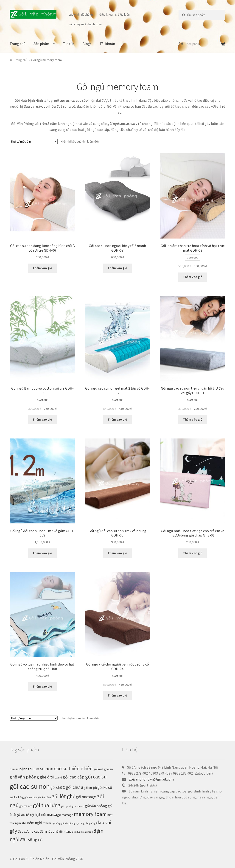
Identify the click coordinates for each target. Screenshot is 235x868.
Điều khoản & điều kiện (115, 14)
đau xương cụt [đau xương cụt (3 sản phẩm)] (28, 831)
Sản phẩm (41, 44)
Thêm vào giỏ (42, 268)
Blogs (87, 44)
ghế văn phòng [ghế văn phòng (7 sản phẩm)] (24, 777)
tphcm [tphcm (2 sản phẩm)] (47, 823)
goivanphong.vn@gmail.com (151, 779)
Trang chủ (18, 44)
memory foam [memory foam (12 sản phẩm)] (90, 814)
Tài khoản (107, 44)
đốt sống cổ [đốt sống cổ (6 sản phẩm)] (31, 840)
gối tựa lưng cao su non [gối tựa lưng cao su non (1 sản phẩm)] (73, 806)
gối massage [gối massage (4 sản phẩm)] (86, 797)
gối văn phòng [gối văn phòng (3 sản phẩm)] (96, 806)
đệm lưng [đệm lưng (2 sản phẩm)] (65, 832)
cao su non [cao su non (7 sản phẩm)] (43, 769)
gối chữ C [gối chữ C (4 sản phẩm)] (58, 787)
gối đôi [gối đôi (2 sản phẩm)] (21, 815)
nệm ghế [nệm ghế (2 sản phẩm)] (21, 823)
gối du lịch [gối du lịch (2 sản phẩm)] (90, 788)
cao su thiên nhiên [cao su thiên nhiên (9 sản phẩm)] (73, 768)
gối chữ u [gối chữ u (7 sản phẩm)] (74, 787)
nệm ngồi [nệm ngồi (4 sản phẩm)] (35, 823)
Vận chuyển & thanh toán (85, 24)
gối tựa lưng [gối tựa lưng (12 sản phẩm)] (47, 805)
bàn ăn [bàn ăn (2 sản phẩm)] (14, 769)
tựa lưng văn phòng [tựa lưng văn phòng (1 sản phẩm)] (86, 823)
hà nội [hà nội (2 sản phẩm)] (30, 815)
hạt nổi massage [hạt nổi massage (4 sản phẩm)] (48, 815)
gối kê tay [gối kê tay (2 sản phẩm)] (31, 797)
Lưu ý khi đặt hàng (81, 14)
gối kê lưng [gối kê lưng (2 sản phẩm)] (17, 797)
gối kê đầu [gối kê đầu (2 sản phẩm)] (44, 797)
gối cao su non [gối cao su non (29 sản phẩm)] (30, 786)
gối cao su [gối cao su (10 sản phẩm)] (96, 777)
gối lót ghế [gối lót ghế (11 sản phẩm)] (63, 796)
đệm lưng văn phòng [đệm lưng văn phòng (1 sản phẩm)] (82, 832)
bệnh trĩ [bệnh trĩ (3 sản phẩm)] (25, 769)
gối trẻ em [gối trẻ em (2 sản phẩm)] (26, 806)
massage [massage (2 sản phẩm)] (67, 815)
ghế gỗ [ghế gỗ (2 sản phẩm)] (108, 769)
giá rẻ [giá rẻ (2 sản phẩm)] (58, 777)
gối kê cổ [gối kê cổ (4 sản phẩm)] (105, 787)
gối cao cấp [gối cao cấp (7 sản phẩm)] (74, 777)
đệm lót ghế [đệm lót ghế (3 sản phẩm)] (49, 831)
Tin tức (69, 44)
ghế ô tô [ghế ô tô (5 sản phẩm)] (47, 777)
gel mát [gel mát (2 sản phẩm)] (98, 769)
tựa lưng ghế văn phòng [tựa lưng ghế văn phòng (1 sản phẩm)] (63, 823)
